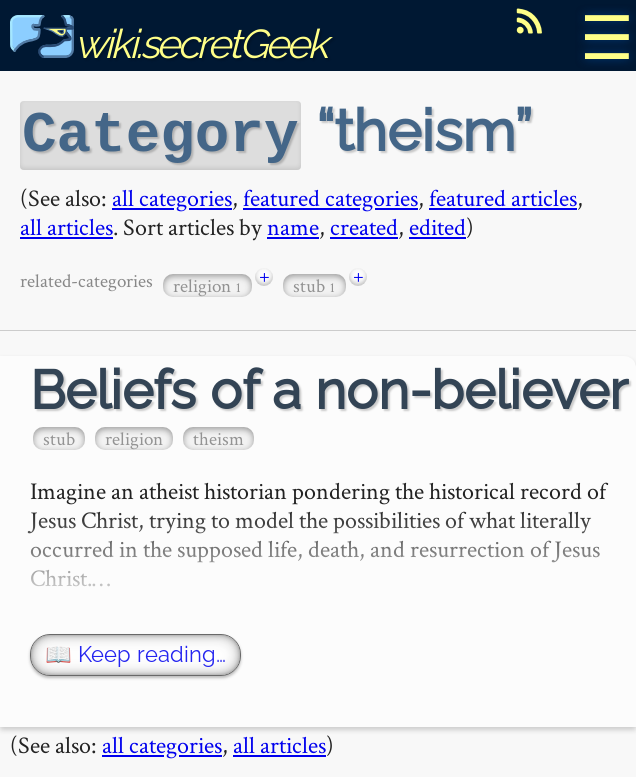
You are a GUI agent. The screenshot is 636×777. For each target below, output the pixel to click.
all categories (172, 194)
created (364, 223)
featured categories (330, 194)
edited (437, 223)
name (293, 223)
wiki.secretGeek (168, 43)
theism (218, 435)
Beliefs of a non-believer (329, 387)
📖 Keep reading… (135, 651)
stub (314, 282)
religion (207, 282)
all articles (66, 223)
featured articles (503, 194)
